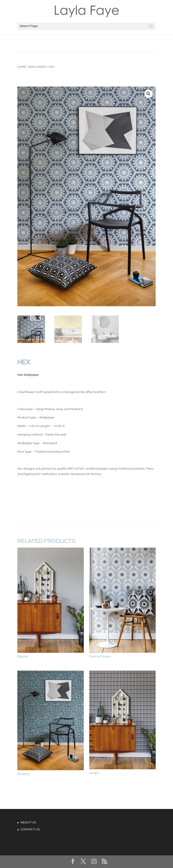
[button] (148, 94)
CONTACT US (30, 829)
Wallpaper (37, 67)
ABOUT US (28, 822)
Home (22, 67)
